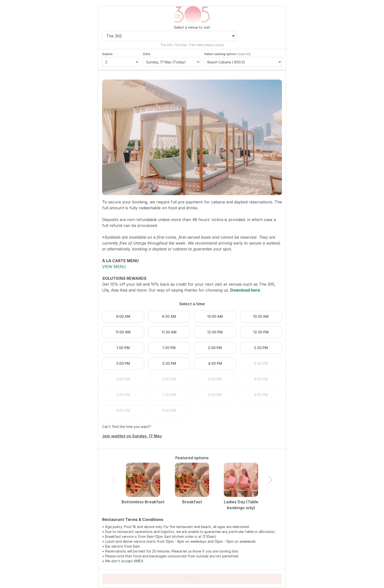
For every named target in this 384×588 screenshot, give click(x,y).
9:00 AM (123, 316)
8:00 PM (215, 395)
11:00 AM (123, 332)
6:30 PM (261, 379)
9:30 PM (169, 410)
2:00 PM (215, 348)
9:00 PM (123, 410)
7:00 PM (123, 395)
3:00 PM (123, 363)
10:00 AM (215, 316)
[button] (271, 480)
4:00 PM (215, 363)
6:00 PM (215, 379)
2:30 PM (261, 348)
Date (147, 54)
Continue (192, 579)
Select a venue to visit (192, 27)
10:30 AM (261, 316)
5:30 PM (169, 379)
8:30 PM (261, 395)
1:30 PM (169, 348)
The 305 (171, 36)
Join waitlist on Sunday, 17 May (132, 436)
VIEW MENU (114, 267)
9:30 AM (169, 316)
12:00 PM (215, 332)
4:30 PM (261, 363)
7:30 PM (169, 395)
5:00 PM (123, 379)
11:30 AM (169, 332)
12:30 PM (261, 332)
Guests (107, 54)
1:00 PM (123, 348)
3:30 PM (169, 363)
